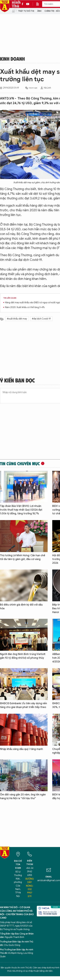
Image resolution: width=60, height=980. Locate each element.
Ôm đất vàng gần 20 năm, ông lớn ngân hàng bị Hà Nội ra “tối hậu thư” (23, 797)
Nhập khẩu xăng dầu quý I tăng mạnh (21, 749)
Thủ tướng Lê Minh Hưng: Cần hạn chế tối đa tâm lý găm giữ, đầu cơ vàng (23, 557)
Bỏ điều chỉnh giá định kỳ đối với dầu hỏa (21, 607)
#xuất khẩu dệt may (17, 319)
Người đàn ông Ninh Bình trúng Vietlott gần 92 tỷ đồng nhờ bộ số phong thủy (23, 656)
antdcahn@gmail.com (49, 880)
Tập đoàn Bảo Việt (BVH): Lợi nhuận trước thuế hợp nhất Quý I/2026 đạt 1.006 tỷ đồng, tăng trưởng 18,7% (21, 510)
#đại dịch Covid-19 (41, 319)
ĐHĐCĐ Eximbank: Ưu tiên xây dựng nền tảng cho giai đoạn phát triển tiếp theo (23, 705)
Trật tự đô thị (26, 11)
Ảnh (39, 11)
